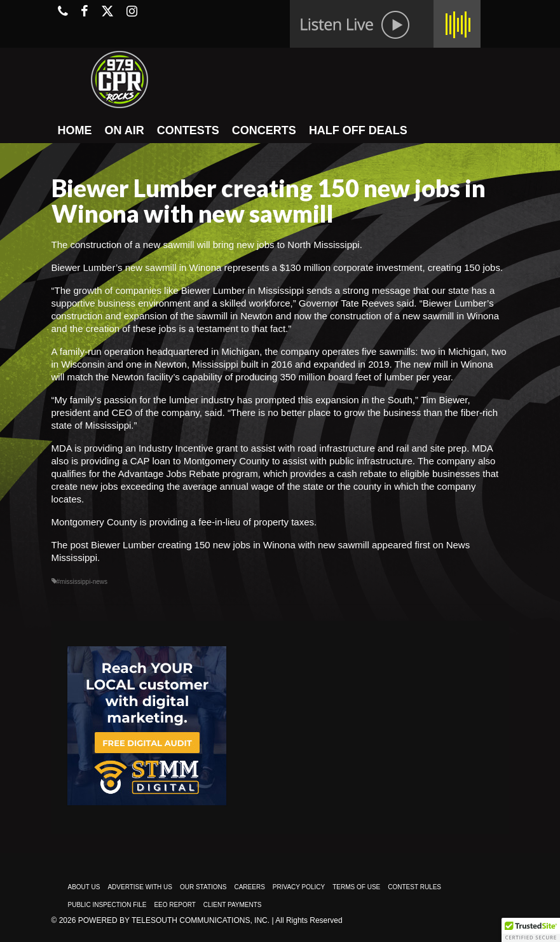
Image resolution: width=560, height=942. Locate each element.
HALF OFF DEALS (358, 130)
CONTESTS (188, 130)
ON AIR (125, 130)
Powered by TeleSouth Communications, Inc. (174, 920)
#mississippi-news (82, 582)
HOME (75, 130)
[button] (531, 930)
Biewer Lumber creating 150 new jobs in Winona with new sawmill (230, 545)
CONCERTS (264, 130)
